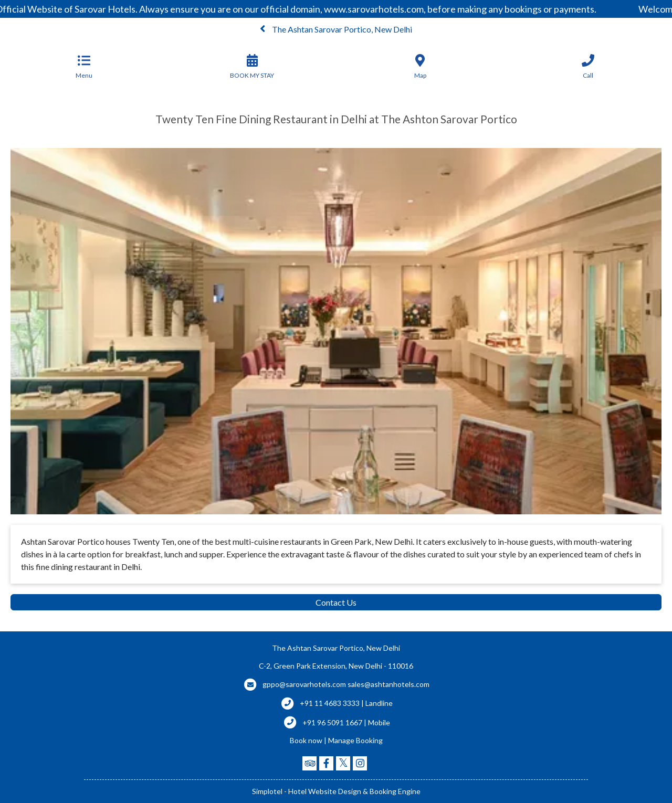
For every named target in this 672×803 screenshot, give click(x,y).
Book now (306, 740)
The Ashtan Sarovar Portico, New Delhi (336, 29)
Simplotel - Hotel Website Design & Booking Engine (336, 791)
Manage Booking (355, 740)
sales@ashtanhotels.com (388, 684)
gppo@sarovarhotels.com (304, 684)
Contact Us (336, 602)
